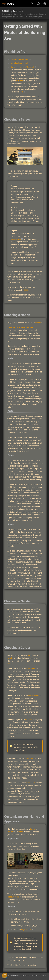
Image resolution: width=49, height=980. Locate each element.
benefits (20, 81)
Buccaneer (31, 783)
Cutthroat (29, 759)
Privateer (29, 720)
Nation (30, 655)
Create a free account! (20, 59)
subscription (16, 239)
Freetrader (31, 669)
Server (33, 829)
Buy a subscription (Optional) (22, 67)
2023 (26, 290)
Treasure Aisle (13, 897)
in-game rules (26, 930)
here (21, 92)
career (10, 664)
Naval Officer (34, 695)
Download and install (19, 63)
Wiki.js (7, 978)
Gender (10, 658)
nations (38, 323)
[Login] (45, 4)
